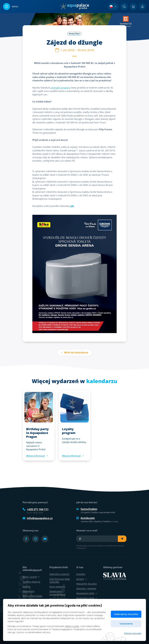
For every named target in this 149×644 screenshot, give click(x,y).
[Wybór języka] (113, 7)
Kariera (82, 579)
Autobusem (86, 518)
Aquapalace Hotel (87, 593)
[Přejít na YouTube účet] (45, 539)
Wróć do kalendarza (74, 352)
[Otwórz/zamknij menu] (11, 6)
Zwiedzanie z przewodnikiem (57, 593)
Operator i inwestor (86, 588)
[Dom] (74, 6)
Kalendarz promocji (59, 574)
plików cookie (72, 626)
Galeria (26, 586)
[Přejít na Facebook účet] (26, 539)
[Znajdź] (124, 7)
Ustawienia (126, 624)
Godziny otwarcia (31, 582)
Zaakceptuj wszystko (126, 614)
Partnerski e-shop (87, 598)
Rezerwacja (28, 591)
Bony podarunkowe (32, 596)
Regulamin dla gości (87, 584)
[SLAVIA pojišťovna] (115, 576)
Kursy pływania (57, 587)
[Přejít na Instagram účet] (35, 539)
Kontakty (81, 574)
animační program (60, 88)
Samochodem (87, 509)
